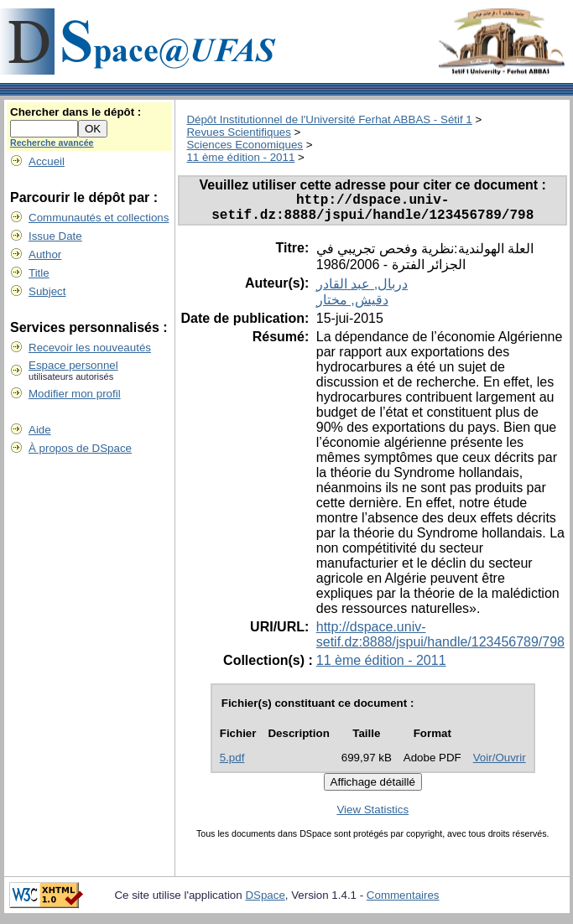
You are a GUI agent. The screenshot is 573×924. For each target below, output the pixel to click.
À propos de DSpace (80, 448)
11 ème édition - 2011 (240, 157)
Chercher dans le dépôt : (76, 112)
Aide (40, 430)
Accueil (47, 161)
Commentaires (403, 902)
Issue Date (55, 236)
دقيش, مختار (352, 306)
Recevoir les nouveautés (90, 348)
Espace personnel (73, 365)
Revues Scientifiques (238, 132)
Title (39, 273)
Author (45, 254)
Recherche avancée (52, 143)
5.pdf (232, 764)
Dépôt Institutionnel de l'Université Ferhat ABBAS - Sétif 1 (329, 119)
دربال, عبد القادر (362, 291)
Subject (47, 291)
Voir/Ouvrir (500, 764)
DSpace (265, 902)
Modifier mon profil (75, 394)
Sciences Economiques (245, 145)
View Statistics (372, 816)
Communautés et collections (99, 218)
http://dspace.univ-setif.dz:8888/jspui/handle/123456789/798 (440, 641)
